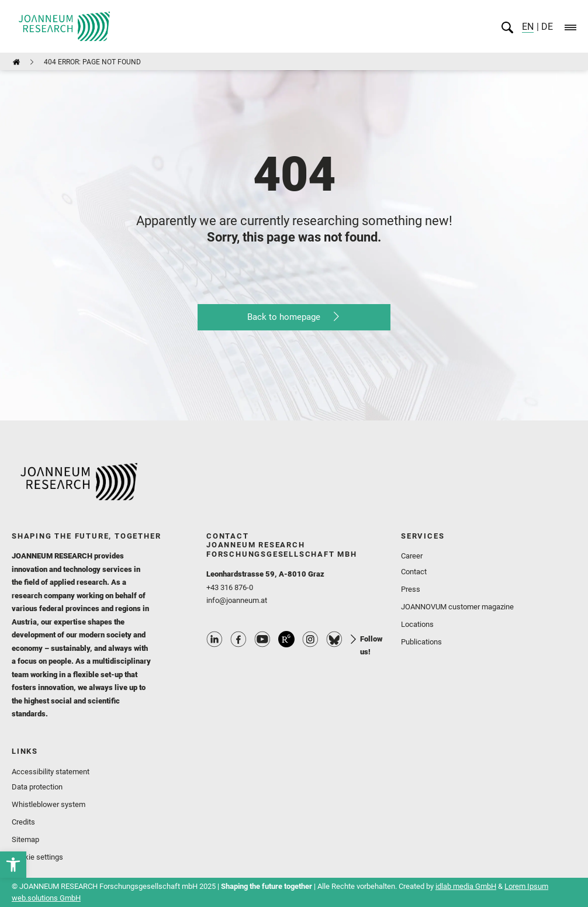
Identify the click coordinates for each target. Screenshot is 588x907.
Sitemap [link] (25, 839)
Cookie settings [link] (37, 857)
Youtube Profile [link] (262, 639)
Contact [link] (414, 572)
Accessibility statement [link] (51, 772)
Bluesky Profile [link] (334, 639)
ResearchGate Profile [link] (286, 639)
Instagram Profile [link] (310, 639)
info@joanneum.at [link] (237, 600)
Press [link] (411, 589)
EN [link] (528, 27)
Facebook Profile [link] (238, 639)
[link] (13, 865)
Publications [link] (421, 642)
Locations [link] (417, 624)
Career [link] (412, 556)
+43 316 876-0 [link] (230, 587)
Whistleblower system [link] (49, 804)
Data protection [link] (37, 787)
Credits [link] (23, 822)
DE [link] (546, 27)
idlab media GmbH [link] (466, 886)
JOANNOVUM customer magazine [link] (457, 607)
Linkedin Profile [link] (215, 639)
